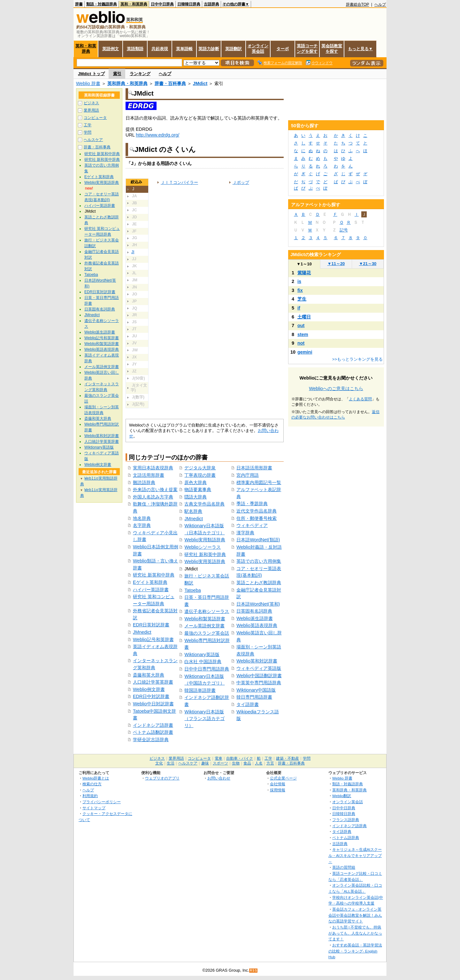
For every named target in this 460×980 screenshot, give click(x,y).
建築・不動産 (287, 758)
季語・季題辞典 (252, 504)
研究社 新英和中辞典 (154, 575)
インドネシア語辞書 (153, 725)
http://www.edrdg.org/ (157, 135)
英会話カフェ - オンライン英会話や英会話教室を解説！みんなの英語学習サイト (355, 915)
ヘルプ (380, 4)
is (299, 281)
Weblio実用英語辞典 (205, 561)
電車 (218, 758)
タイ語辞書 (248, 704)
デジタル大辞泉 (200, 468)
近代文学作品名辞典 (257, 511)
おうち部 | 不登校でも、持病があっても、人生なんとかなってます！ (355, 933)
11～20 (336, 264)
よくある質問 (360, 399)
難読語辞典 (144, 482)
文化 (159, 763)
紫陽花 (304, 273)
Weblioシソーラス (203, 547)
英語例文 (111, 49)
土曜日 (304, 317)
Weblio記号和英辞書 (153, 639)
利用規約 (90, 796)
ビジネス (91, 103)
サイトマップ (94, 808)
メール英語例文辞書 (204, 626)
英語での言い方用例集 (259, 561)
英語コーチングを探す (307, 49)
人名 (259, 763)
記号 (344, 230)
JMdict (200, 83)
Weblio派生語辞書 (255, 618)
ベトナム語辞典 (346, 838)
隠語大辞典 (195, 497)
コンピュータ (95, 118)
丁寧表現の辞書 (200, 475)
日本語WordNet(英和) (258, 604)
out (301, 325)
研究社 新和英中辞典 (205, 554)
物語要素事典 (198, 490)
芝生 (302, 299)
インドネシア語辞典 (349, 826)
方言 (270, 763)
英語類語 (135, 49)
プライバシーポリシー (102, 802)
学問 (88, 132)
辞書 (79, 4)
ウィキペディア (252, 525)
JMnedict (142, 632)
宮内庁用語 (248, 475)
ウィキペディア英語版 (259, 668)
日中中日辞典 (162, 4)
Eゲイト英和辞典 (150, 582)
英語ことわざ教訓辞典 (259, 583)
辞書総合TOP (358, 4)
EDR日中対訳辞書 (151, 696)
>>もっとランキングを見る (357, 359)
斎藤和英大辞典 (149, 675)
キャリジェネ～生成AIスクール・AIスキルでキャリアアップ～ (355, 855)
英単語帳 (184, 49)
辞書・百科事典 (170, 83)
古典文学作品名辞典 (204, 504)
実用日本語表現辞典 (153, 468)
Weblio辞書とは (96, 778)
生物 (236, 763)
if (299, 308)
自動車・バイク (240, 758)
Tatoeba (192, 590)
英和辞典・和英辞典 (127, 83)
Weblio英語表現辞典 (257, 625)
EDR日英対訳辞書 (151, 625)
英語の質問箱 (344, 867)
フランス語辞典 (346, 820)
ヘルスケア (93, 140)
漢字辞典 (245, 533)
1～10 (304, 264)
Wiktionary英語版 (202, 655)
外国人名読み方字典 (153, 497)
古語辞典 (211, 4)
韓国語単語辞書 (200, 690)
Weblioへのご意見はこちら (336, 388)
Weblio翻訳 (342, 796)
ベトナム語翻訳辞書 (153, 732)
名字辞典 (142, 525)
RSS (254, 971)
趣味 (205, 763)
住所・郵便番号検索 (257, 518)
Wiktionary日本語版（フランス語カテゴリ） (204, 719)
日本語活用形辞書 (254, 468)
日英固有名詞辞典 (254, 611)
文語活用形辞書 (149, 475)
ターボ (283, 49)
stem (303, 334)
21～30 (368, 264)
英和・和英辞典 (134, 4)
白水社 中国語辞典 (203, 662)
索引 (117, 74)
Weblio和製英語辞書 (205, 619)
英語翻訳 (234, 49)
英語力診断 (209, 49)
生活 (171, 763)
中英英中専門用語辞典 (259, 683)
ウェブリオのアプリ (162, 778)
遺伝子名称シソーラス (207, 611)
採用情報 (278, 790)
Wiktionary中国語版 (256, 690)
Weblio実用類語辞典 (205, 540)
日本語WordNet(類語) (258, 540)
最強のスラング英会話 (207, 633)
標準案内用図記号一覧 (259, 482)
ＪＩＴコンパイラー (179, 182)
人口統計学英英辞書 (153, 682)
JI (133, 252)
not (301, 343)
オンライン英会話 (258, 49)
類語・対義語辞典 (102, 4)
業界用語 (91, 110)
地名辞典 (142, 518)
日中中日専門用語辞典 (207, 669)
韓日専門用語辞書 (254, 697)
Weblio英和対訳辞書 (257, 661)
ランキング (140, 74)
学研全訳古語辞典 (151, 740)
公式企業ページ (283, 778)
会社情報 (278, 784)
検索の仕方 (92, 784)
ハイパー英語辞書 (151, 590)
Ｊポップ (241, 182)
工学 (88, 125)
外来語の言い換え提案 (155, 490)
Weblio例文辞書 (149, 689)
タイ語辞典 (342, 831)
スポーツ (220, 763)
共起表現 (160, 49)
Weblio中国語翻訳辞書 (259, 676)
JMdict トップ (91, 74)
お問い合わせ (219, 778)
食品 (247, 763)
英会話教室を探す (332, 49)
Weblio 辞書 (88, 83)
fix (300, 290)
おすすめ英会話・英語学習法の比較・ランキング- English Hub (355, 951)
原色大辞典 (195, 482)
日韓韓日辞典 (189, 4)
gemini (305, 352)
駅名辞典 (193, 511)
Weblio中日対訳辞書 (153, 704)
